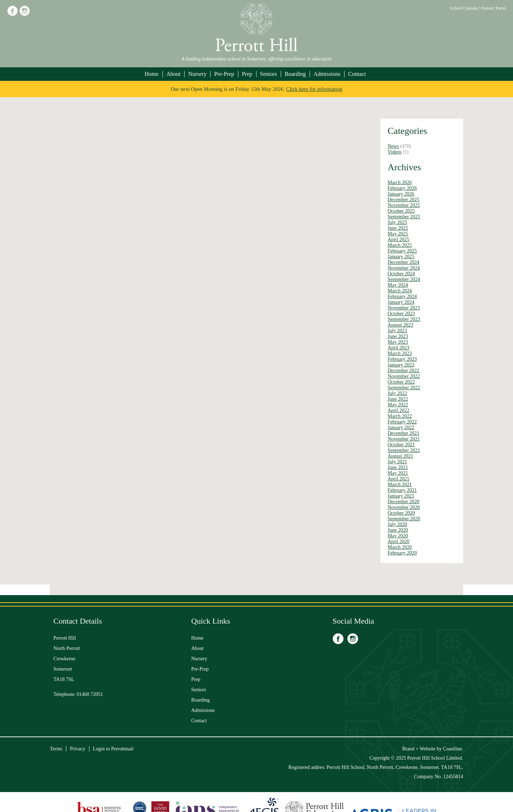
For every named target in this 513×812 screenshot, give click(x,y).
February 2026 (402, 188)
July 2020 (397, 524)
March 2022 (400, 416)
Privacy (77, 749)
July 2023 (397, 331)
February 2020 (402, 553)
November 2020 (404, 507)
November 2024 (404, 268)
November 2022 (404, 376)
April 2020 (398, 542)
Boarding (295, 74)
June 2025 (398, 228)
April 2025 (398, 240)
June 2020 (398, 530)
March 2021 (400, 485)
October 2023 (401, 314)
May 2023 (398, 342)
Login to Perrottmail (113, 749)
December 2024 (403, 262)
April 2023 (398, 348)
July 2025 (397, 222)
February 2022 (402, 422)
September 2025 (404, 217)
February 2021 (402, 490)
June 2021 (398, 467)
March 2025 (400, 245)
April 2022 (398, 410)
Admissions (327, 74)
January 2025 (401, 257)
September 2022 (404, 388)
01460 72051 (90, 694)
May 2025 (398, 234)
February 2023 (402, 359)
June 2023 (398, 336)
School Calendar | (466, 8)
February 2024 (402, 296)
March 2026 (400, 183)
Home (152, 74)
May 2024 (398, 285)
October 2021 (401, 445)
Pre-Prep (224, 74)
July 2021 (397, 462)
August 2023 (400, 325)
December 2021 (403, 433)
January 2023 (401, 365)
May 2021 (398, 473)
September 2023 (404, 319)
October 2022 (401, 382)
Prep (247, 74)
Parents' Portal (494, 8)
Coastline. (453, 749)
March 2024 (400, 291)
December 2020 (403, 502)
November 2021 (404, 439)
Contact (357, 74)
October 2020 (401, 513)
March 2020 (400, 547)
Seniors (269, 74)
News (393, 146)
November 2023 (404, 308)
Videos (395, 152)
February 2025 (402, 251)
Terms (56, 749)
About (173, 74)
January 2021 (401, 496)
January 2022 (401, 428)
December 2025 (403, 200)
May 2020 (398, 536)
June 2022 (398, 399)
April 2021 (398, 479)
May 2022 (398, 405)
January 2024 (401, 302)
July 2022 (397, 393)
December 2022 (403, 371)
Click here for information (314, 89)
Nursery (197, 74)
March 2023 (400, 353)
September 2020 (404, 519)
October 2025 (401, 211)
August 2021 (400, 456)
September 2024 (404, 279)
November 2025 (404, 205)
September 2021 (404, 450)
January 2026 (401, 194)
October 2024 (401, 274)
